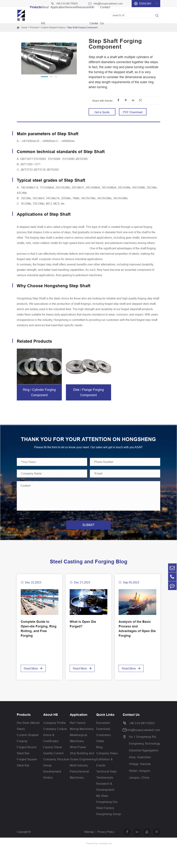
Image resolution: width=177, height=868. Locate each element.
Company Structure (56, 766)
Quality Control (53, 760)
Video (100, 748)
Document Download (103, 733)
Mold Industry (79, 772)
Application (79, 722)
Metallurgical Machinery (79, 745)
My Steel (102, 803)
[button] (44, 77)
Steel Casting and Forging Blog (88, 569)
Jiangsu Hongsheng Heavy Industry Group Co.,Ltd (46, 851)
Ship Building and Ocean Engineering (83, 763)
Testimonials (105, 785)
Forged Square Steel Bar (27, 769)
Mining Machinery (82, 736)
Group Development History (52, 779)
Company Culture (55, 736)
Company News (107, 760)
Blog (99, 754)
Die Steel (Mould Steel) (28, 733)
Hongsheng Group (109, 821)
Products (34, 27)
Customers (104, 742)
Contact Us (131, 722)
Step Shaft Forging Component (83, 27)
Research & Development (105, 794)
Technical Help (106, 779)
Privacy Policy (106, 839)
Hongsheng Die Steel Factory (107, 812)
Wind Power (78, 754)
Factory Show (53, 754)
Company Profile (55, 730)
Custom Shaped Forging (53, 27)
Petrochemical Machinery (80, 782)
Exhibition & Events (104, 769)
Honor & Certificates (51, 745)
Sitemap (89, 839)
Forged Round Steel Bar (27, 757)
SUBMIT (88, 532)
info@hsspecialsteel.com (143, 737)
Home (24, 27)
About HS (51, 722)
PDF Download (133, 112)
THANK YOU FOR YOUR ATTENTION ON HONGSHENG (88, 443)
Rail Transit (78, 730)
